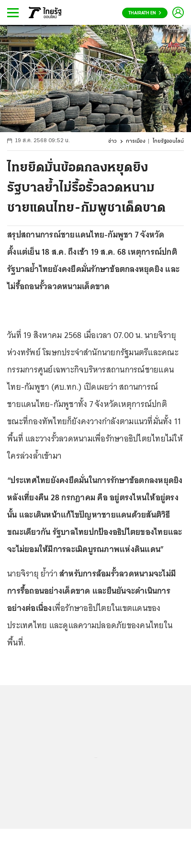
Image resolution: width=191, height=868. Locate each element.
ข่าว (112, 141)
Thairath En (145, 13)
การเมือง (136, 141)
